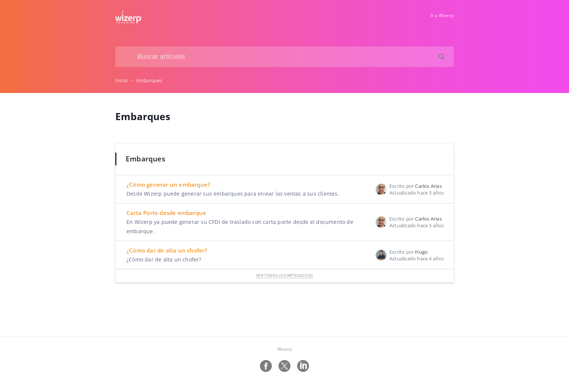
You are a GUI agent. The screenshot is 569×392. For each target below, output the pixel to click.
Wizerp (285, 349)
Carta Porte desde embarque (166, 213)
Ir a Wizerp (442, 15)
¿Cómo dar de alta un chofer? (167, 250)
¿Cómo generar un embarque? (168, 184)
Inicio (126, 80)
